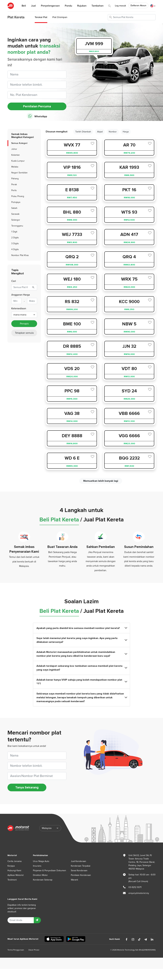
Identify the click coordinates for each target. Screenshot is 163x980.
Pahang (15, 179)
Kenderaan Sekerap (43, 880)
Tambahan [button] (97, 6)
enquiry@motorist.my (139, 893)
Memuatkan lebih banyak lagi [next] (101, 481)
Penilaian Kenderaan (81, 875)
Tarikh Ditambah (83, 132)
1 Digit (14, 232)
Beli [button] (24, 6)
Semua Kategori (19, 143)
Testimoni (12, 880)
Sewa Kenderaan (79, 870)
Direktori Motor (40, 875)
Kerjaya (11, 866)
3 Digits (15, 243)
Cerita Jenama (14, 861)
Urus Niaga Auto (41, 861)
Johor (14, 149)
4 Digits (15, 249)
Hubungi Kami (14, 870)
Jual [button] (33, 6)
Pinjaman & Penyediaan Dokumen (50, 870)
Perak (14, 184)
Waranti (74, 880)
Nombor (113, 132)
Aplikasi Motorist (16, 875)
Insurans (37, 866)
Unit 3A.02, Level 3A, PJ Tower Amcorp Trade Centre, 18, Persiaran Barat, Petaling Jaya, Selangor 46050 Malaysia (142, 862)
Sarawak (15, 214)
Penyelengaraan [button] (50, 6)
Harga (126, 132)
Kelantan (16, 155)
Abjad (100, 132)
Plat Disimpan (60, 17)
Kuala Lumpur (18, 161)
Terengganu (17, 226)
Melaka (15, 167)
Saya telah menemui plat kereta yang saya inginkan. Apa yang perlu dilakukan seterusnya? (82, 640)
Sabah (14, 208)
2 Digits (15, 238)
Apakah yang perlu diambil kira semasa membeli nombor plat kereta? (82, 628)
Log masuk (120, 6)
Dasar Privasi (34, 950)
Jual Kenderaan (78, 861)
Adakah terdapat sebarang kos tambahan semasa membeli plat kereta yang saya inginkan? (82, 668)
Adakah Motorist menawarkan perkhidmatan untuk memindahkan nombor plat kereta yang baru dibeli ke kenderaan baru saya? (82, 654)
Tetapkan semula (24, 333)
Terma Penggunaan (16, 950)
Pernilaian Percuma (37, 106)
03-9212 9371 (135, 887)
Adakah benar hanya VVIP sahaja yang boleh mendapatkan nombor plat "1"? (82, 682)
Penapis (24, 324)
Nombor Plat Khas (20, 255)
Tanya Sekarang (27, 787)
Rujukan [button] (82, 6)
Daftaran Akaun (138, 6)
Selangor (16, 220)
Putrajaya (16, 202)
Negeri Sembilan (19, 173)
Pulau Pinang (18, 196)
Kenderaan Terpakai (81, 866)
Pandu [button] (68, 6)
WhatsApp (37, 116)
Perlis (14, 190)
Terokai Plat (41, 17)
